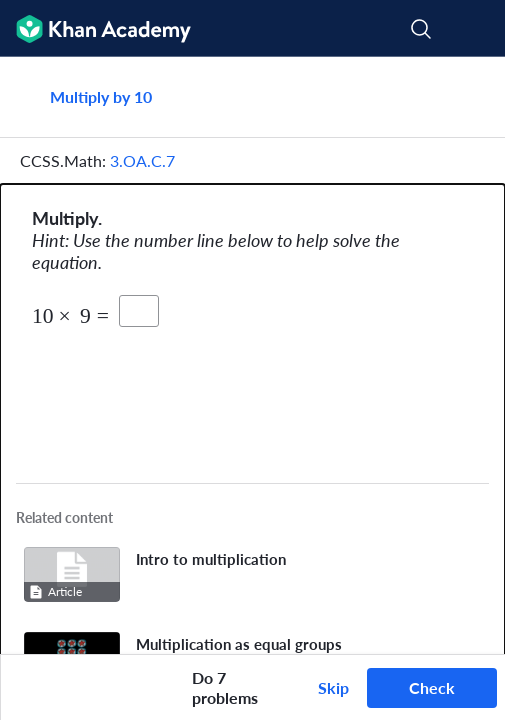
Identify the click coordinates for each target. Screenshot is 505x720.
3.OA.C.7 (142, 160)
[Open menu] (477, 29)
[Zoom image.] (253, 389)
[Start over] (160, 688)
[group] (252, 355)
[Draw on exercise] (29, 688)
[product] (139, 311)
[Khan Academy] (95, 28)
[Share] (467, 97)
